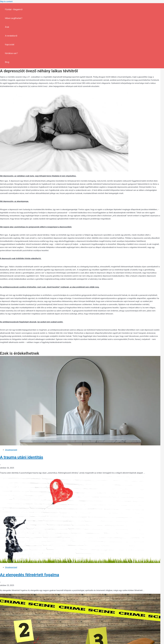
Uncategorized (11, 450)
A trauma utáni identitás (22, 457)
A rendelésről (11, 36)
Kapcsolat (10, 44)
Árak (7, 27)
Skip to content (6, 2)
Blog (7, 62)
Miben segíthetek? (14, 18)
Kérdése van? (11, 53)
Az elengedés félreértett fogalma (30, 575)
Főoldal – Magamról (14, 9)
